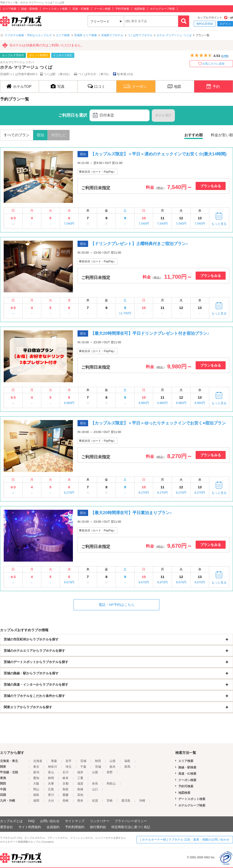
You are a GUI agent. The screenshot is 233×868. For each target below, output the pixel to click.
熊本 (80, 801)
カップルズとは (11, 821)
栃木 (113, 767)
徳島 (36, 795)
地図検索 (140, 9)
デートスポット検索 (55, 9)
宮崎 (110, 801)
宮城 (83, 761)
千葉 (83, 767)
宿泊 (40, 135)
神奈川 (52, 767)
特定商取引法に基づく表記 (131, 827)
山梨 (95, 772)
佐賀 (95, 801)
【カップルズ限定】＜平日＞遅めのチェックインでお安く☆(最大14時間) (158, 154)
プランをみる (211, 186)
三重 (80, 778)
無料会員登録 (205, 24)
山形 (113, 761)
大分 (51, 801)
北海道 (38, 761)
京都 (66, 784)
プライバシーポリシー (131, 821)
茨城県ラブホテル (112, 35)
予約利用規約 (75, 827)
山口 (95, 789)
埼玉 (69, 767)
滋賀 (80, 784)
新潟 (36, 772)
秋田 (98, 761)
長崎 (66, 801)
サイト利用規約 (30, 827)
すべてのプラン (17, 135)
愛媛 (66, 795)
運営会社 (6, 827)
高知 (80, 795)
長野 (110, 772)
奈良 (95, 784)
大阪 (36, 784)
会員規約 (53, 827)
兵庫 (51, 784)
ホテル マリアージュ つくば (174, 35)
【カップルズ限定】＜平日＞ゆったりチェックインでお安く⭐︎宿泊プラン (158, 423)
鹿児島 (126, 801)
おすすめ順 (194, 135)
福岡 (36, 801)
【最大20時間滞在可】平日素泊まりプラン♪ (131, 513)
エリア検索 (9, 9)
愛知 (36, 778)
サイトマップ (75, 821)
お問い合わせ (50, 821)
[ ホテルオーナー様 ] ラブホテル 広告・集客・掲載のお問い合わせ (185, 840)
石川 (66, 772)
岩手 (69, 761)
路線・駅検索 (30, 9)
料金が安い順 (222, 135)
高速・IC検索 (81, 9)
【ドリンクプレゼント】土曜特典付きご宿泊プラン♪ (139, 244)
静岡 (51, 778)
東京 (36, 767)
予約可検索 (122, 9)
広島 (51, 789)
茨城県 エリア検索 (85, 35)
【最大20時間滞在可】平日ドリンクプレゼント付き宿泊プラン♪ (150, 333)
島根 (80, 789)
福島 (127, 761)
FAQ (31, 821)
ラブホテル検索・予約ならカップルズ (28, 35)
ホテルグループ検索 (162, 9)
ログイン (225, 24)
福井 (80, 772)
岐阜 (66, 778)
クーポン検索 (102, 9)
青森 (54, 761)
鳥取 (66, 789)
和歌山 (111, 784)
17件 (225, 56)
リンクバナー (100, 821)
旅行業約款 (98, 827)
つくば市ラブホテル (140, 35)
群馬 (127, 767)
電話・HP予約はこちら (116, 605)
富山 (51, 772)
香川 (51, 795)
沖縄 (142, 801)
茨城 (98, 767)
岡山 (36, 789)
